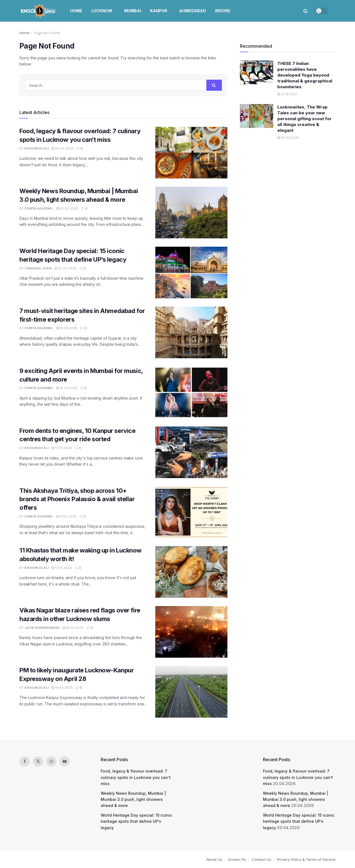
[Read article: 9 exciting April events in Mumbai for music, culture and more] (191, 392)
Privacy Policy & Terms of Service (306, 859)
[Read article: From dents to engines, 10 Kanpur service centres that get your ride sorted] (191, 452)
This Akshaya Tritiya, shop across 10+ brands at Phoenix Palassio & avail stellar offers (77, 499)
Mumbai (133, 11)
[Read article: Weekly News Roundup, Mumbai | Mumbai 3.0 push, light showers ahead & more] (191, 213)
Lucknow (102, 11)
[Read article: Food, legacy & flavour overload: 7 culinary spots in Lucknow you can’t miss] (191, 153)
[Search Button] (305, 11)
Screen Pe (237, 859)
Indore (223, 11)
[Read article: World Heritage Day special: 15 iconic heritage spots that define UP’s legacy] (191, 272)
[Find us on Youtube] (65, 761)
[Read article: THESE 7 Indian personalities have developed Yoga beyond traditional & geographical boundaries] (257, 72)
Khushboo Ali (36, 148)
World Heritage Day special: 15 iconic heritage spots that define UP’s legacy (136, 821)
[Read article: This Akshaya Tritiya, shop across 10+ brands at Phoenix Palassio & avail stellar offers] (191, 512)
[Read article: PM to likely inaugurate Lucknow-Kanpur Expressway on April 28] (191, 692)
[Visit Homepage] (39, 11)
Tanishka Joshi (38, 268)
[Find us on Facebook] (25, 761)
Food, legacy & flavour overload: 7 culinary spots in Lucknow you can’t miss (136, 777)
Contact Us (262, 859)
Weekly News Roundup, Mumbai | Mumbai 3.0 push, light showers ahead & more (133, 799)
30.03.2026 (288, 138)
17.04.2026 (62, 448)
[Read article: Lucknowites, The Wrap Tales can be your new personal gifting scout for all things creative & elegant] (257, 116)
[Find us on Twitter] (38, 761)
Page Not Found (47, 33)
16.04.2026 (73, 628)
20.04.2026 (63, 148)
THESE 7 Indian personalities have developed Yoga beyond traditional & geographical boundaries (305, 75)
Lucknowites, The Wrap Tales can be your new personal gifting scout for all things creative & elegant (305, 119)
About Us (214, 859)
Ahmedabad (193, 11)
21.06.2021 (287, 94)
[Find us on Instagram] (51, 761)
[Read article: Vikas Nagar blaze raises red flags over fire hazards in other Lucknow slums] (191, 632)
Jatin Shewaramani (42, 628)
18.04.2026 (67, 328)
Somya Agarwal (39, 208)
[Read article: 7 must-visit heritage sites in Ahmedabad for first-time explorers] (191, 332)
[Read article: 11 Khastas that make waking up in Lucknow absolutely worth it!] (191, 572)
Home (76, 11)
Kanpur (159, 11)
